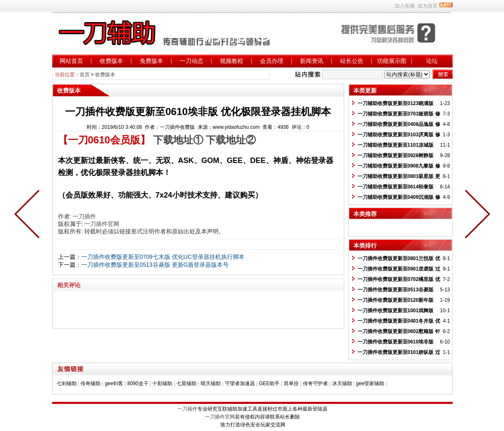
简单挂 (291, 383)
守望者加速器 (240, 383)
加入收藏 (405, 6)
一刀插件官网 (102, 224)
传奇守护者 (315, 383)
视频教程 (232, 61)
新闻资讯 (312, 61)
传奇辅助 (91, 383)
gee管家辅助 (370, 383)
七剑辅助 (67, 383)
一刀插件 (84, 216)
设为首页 (428, 6)
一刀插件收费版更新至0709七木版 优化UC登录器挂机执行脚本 (163, 257)
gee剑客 (114, 383)
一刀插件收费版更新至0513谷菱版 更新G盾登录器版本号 (155, 265)
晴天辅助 (211, 383)
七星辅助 (186, 383)
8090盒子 (138, 383)
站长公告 (352, 61)
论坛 (432, 61)
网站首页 (71, 61)
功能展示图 (392, 61)
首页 (85, 75)
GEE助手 (269, 383)
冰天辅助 (342, 383)
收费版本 (111, 61)
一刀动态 (192, 61)
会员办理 (272, 61)
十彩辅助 (162, 383)
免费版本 (151, 61)
